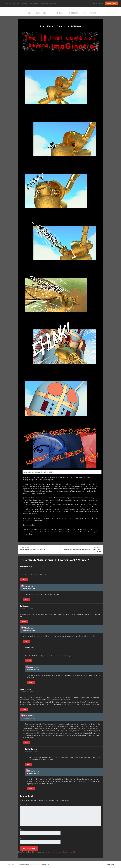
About (27, 13)
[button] (57, 3)
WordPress (46, 864)
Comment (24, 805)
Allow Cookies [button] (112, 3)
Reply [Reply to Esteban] (24, 621)
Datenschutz (90, 13)
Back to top (110, 864)
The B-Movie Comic (23, 864)
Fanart (60, 13)
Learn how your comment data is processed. (60, 852)
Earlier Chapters (45, 13)
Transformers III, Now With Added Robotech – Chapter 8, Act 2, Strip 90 (82, 549)
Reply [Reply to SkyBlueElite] (24, 709)
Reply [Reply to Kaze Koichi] (24, 580)
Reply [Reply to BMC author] (26, 599)
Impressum (74, 13)
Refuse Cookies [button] (98, 3)
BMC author (27, 586)
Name (22, 830)
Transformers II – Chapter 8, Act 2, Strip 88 (39, 548)
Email (22, 839)
